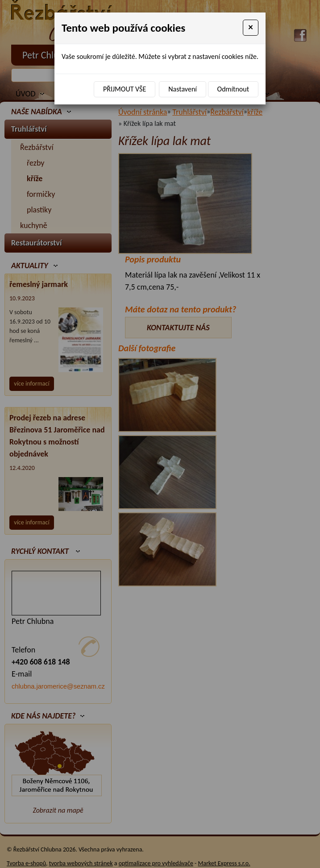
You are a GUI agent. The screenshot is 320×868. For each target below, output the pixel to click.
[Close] (251, 28)
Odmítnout (233, 89)
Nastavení (183, 89)
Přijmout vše (125, 89)
